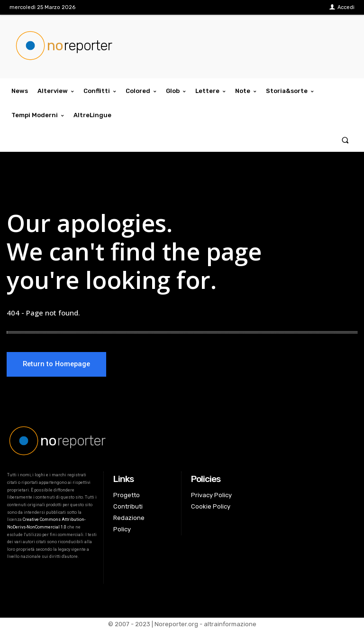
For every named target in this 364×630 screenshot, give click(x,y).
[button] (345, 140)
